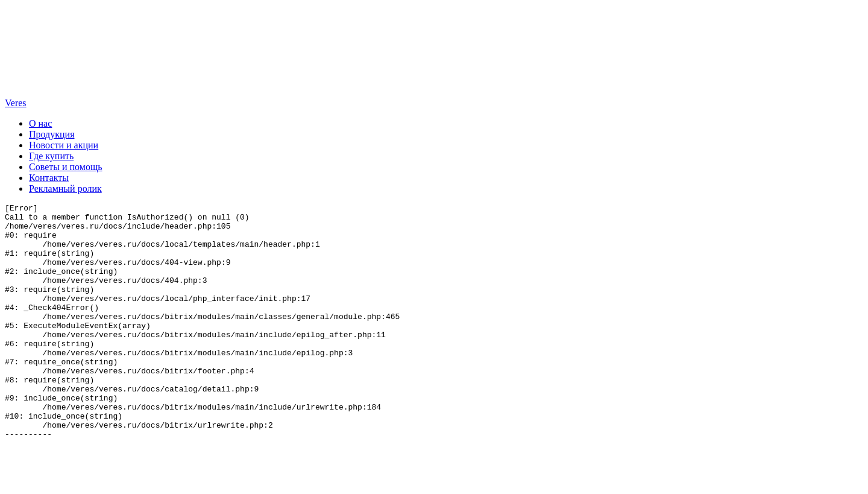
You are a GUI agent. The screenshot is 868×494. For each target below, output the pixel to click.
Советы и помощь (66, 167)
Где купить (51, 156)
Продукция (52, 134)
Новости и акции (64, 145)
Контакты (49, 178)
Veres (16, 103)
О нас (40, 123)
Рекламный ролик (65, 188)
